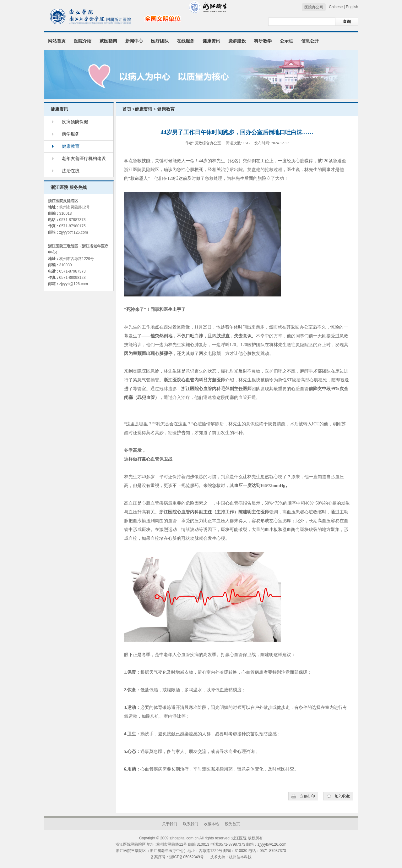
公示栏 (286, 41)
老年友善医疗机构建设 (84, 159)
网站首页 (57, 41)
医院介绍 (83, 41)
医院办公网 (314, 7)
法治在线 (71, 171)
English (352, 7)
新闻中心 (134, 41)
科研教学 (263, 41)
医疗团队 (160, 41)
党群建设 (237, 41)
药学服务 (71, 134)
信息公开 (310, 41)
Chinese (336, 7)
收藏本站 (211, 824)
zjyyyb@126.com (74, 232)
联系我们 (191, 824)
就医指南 (108, 41)
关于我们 (170, 824)
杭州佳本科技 (240, 857)
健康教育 (71, 146)
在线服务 (186, 41)
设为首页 (232, 824)
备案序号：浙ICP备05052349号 (177, 857)
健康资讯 (211, 41)
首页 (127, 109)
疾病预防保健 (75, 122)
